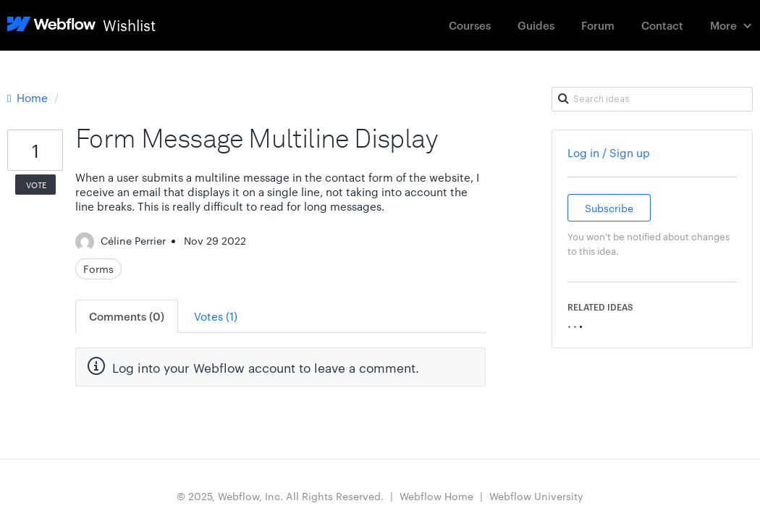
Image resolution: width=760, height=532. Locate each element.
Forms (98, 269)
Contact (662, 25)
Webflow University (536, 496)
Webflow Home (436, 496)
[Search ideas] (652, 99)
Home (29, 97)
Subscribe (609, 208)
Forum (598, 25)
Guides (536, 25)
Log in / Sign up (609, 152)
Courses (470, 25)
